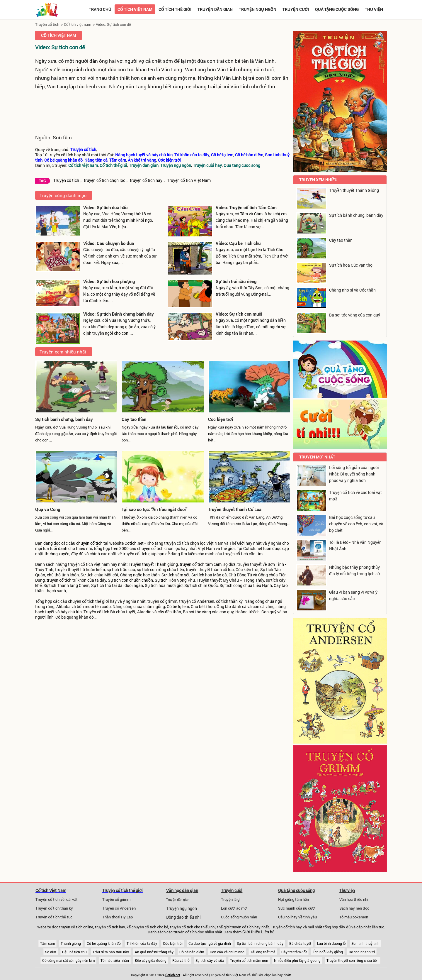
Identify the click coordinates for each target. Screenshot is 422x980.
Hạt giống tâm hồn (293, 899)
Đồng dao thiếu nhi (183, 917)
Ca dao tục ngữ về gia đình (210, 943)
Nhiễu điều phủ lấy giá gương (297, 960)
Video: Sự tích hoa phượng (109, 281)
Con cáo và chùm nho (227, 952)
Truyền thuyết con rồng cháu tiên (353, 960)
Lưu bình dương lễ (331, 943)
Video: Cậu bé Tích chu (238, 243)
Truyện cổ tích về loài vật (57, 899)
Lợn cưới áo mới (234, 908)
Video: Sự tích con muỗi (239, 314)
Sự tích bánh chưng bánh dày (260, 943)
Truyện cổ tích (47, 24)
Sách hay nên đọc (354, 908)
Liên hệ (268, 932)
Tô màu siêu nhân (115, 960)
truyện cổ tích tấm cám (201, 564)
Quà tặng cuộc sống (337, 9)
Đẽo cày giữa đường (151, 960)
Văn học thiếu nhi (354, 899)
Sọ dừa (51, 952)
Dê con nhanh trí (362, 952)
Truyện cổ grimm (116, 899)
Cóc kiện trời (221, 419)
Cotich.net (134, 543)
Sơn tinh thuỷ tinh (365, 943)
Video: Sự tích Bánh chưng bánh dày (119, 314)
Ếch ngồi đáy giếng (328, 952)
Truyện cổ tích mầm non (249, 960)
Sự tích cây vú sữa (210, 960)
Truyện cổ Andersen (119, 908)
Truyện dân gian (215, 9)
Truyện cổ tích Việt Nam (189, 180)
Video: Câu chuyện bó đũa (109, 243)
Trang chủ (100, 9)
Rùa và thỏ (181, 960)
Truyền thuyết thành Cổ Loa (235, 509)
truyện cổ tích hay (146, 180)
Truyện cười (296, 9)
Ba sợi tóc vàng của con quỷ (355, 315)
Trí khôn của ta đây (142, 943)
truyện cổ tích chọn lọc (104, 180)
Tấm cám (47, 943)
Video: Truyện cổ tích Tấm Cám (246, 207)
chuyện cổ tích (89, 543)
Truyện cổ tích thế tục (54, 917)
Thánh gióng (71, 943)
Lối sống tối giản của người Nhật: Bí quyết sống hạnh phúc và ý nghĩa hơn (354, 474)
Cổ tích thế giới (175, 9)
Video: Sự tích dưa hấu (105, 207)
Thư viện (374, 9)
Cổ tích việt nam (135, 9)
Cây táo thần (134, 419)
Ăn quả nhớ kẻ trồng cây (154, 952)
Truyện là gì (231, 899)
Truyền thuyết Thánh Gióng (354, 190)
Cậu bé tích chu (74, 952)
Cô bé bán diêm (192, 952)
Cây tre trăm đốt (294, 952)
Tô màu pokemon (354, 917)
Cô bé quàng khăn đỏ (104, 943)
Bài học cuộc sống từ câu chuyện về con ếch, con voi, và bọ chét (356, 524)
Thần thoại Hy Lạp (118, 917)
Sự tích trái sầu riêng (236, 281)
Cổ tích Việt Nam (51, 890)
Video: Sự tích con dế (113, 24)
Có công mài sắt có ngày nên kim (68, 960)
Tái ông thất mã (263, 952)
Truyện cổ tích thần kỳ (54, 908)
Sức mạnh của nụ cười (297, 908)
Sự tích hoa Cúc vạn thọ (351, 265)
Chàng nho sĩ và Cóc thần (352, 290)
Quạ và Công (48, 509)
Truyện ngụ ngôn (258, 9)
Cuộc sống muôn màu (239, 917)
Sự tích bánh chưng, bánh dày (64, 419)
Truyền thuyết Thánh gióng (153, 564)
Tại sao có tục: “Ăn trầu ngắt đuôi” (155, 509)
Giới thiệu (251, 932)
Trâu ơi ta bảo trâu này (111, 952)
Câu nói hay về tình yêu (297, 917)
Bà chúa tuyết (300, 943)
